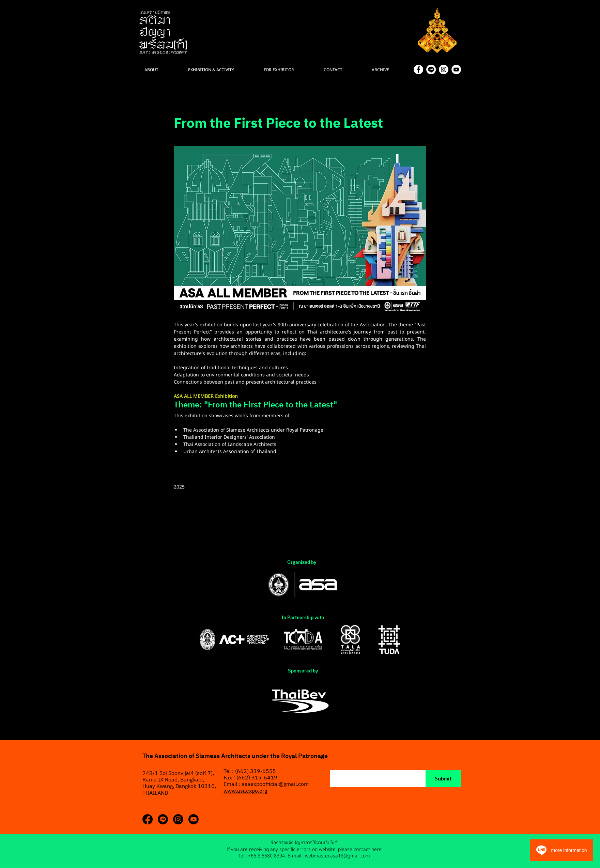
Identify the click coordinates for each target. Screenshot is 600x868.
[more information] (562, 850)
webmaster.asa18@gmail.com (337, 856)
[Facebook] (418, 69)
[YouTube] (456, 69)
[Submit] (443, 778)
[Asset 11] (431, 69)
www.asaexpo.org (245, 791)
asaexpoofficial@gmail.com (275, 784)
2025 (179, 487)
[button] (390, 70)
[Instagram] (444, 69)
